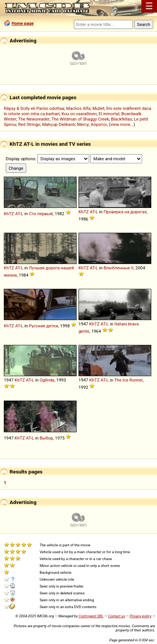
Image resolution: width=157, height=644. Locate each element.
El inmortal (109, 114)
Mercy (83, 124)
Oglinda (47, 380)
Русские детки (44, 326)
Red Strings (29, 124)
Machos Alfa (78, 108)
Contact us (116, 616)
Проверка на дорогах (125, 212)
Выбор (46, 438)
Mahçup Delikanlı (58, 124)
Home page (22, 23)
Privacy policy (140, 616)
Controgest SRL (91, 616)
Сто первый (41, 214)
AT (18, 214)
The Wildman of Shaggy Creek (80, 119)
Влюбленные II (119, 268)
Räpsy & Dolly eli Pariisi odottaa (34, 108)
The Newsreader (34, 119)
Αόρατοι (99, 124)
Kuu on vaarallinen (79, 114)
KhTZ (9, 214)
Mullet (98, 108)
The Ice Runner (129, 380)
